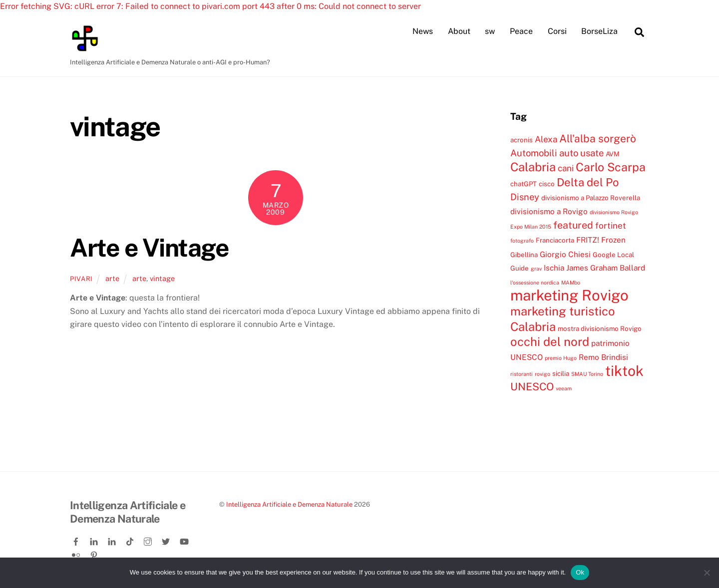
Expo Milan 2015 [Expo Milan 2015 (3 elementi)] (531, 227)
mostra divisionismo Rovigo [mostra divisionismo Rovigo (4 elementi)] (600, 329)
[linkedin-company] (113, 540)
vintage (162, 279)
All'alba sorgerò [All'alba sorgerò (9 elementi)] (598, 139)
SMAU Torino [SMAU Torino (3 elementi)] (587, 374)
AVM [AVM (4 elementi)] (613, 154)
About (459, 31)
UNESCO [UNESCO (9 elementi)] (532, 387)
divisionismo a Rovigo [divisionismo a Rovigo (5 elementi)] (549, 211)
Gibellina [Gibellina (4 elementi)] (524, 255)
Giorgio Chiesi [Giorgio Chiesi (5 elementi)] (565, 255)
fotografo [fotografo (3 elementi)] (522, 241)
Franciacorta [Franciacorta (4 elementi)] (555, 241)
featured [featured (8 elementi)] (573, 225)
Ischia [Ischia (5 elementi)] (554, 268)
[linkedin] (95, 540)
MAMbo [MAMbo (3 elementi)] (571, 283)
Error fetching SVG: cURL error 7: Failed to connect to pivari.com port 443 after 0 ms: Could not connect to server (210, 6)
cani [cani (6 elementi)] (566, 169)
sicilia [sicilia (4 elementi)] (561, 374)
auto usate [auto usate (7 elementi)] (581, 153)
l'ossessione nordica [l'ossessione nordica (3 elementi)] (535, 283)
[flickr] (77, 553)
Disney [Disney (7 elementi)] (525, 197)
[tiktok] (131, 540)
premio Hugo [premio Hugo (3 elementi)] (561, 358)
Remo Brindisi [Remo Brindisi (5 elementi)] (603, 357)
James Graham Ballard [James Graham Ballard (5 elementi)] (606, 268)
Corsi (557, 31)
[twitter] (167, 540)
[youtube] (185, 540)
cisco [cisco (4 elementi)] (547, 184)
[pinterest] (95, 553)
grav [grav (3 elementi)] (536, 269)
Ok (580, 572)
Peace (521, 31)
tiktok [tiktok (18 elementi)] (624, 371)
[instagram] (149, 540)
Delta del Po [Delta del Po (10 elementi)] (588, 183)
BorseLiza (599, 31)
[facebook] (77, 540)
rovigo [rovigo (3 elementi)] (542, 374)
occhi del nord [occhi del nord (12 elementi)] (550, 342)
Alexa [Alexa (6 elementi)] (546, 139)
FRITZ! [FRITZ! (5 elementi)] (588, 240)
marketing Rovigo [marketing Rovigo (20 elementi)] (569, 296)
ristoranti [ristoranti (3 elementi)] (522, 374)
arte (112, 279)
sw (490, 31)
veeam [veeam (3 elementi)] (564, 389)
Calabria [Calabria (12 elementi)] (533, 167)
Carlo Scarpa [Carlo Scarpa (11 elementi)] (611, 167)
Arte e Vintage (149, 248)
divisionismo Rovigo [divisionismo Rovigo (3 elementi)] (614, 212)
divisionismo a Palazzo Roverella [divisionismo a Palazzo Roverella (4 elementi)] (591, 198)
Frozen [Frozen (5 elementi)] (613, 240)
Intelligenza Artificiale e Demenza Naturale (289, 505)
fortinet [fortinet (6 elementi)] (611, 226)
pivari (81, 279)
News (423, 31)
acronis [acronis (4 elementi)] (522, 140)
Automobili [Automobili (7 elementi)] (534, 153)
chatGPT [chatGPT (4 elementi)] (524, 184)
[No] (707, 573)
